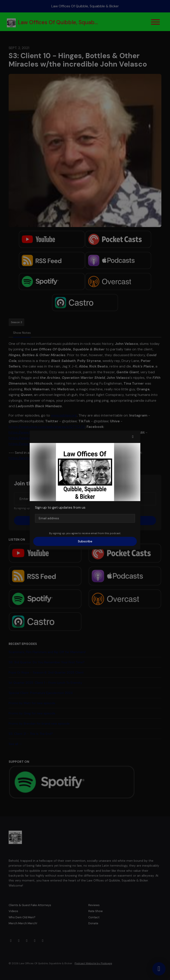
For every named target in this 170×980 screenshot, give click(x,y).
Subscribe (85, 541)
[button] (133, 437)
